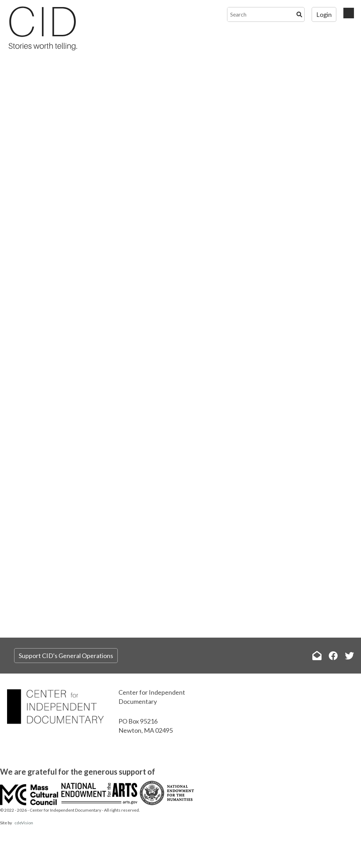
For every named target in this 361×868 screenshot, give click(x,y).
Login (324, 14)
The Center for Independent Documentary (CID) (42, 28)
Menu (349, 13)
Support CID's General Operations (66, 656)
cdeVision (24, 823)
